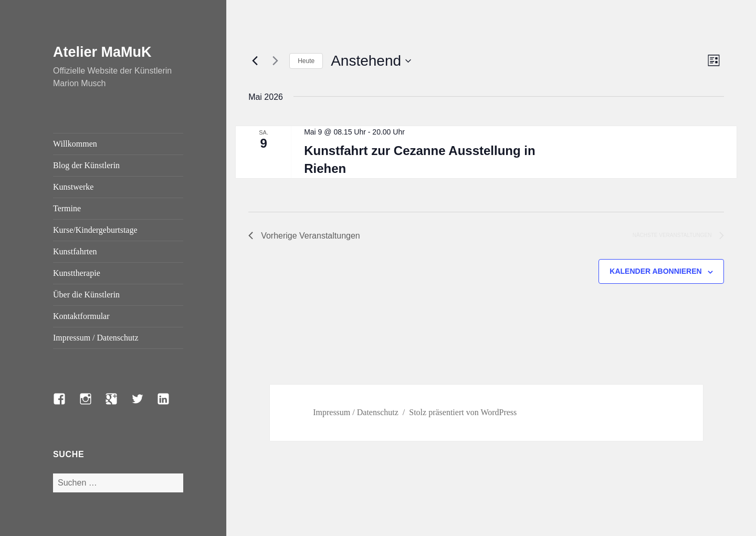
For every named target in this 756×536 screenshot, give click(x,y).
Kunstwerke (73, 187)
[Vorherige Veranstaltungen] (255, 61)
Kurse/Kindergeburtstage (95, 230)
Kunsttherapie (77, 273)
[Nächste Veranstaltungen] (275, 61)
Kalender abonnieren (655, 271)
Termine (67, 208)
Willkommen (75, 144)
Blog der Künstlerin (86, 165)
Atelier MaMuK (102, 52)
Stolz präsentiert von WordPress (463, 412)
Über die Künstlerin (86, 295)
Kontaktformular (81, 316)
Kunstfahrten (75, 251)
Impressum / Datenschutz (96, 338)
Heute (306, 61)
